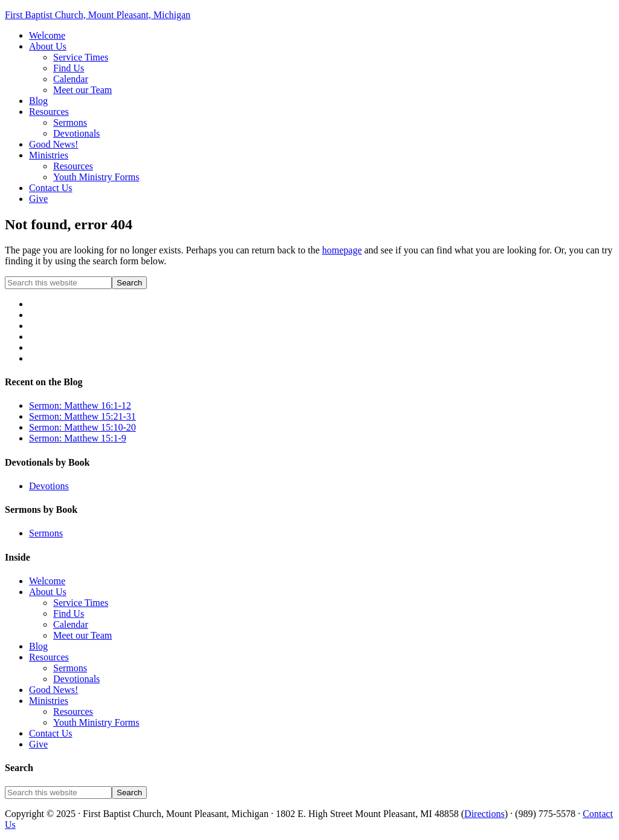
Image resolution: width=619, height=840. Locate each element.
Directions (485, 814)
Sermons (46, 533)
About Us (48, 592)
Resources (49, 657)
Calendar (71, 624)
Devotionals (76, 679)
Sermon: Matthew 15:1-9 (78, 438)
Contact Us (51, 733)
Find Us (69, 614)
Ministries (49, 701)
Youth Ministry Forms (96, 722)
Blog (38, 646)
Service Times (81, 603)
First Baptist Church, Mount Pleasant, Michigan (98, 15)
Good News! (53, 690)
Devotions (49, 486)
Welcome (47, 581)
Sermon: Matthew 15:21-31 (83, 416)
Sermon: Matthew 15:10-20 (83, 427)
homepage (342, 250)
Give (38, 744)
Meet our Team (83, 635)
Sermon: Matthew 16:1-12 (80, 405)
